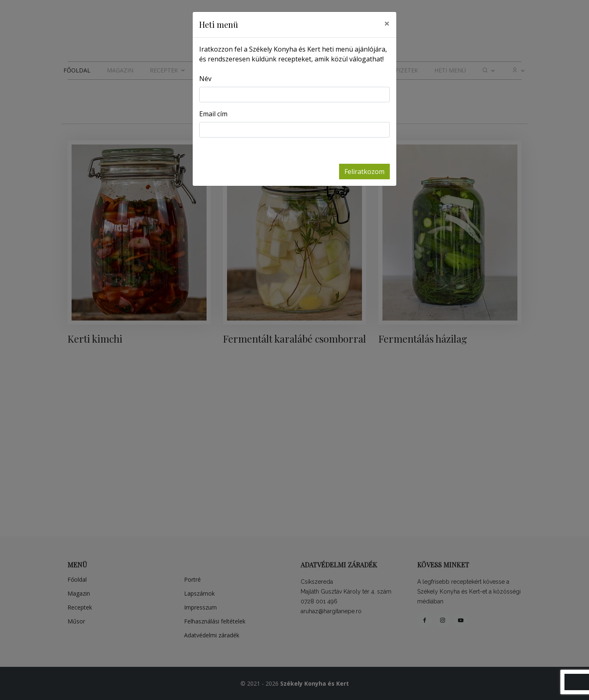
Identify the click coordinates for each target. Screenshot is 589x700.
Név (205, 79)
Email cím (213, 114)
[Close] (387, 23)
